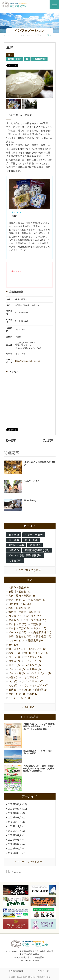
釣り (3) (13, 685)
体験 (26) (14, 550)
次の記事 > (49, 440)
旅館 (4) (13, 677)
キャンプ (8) (42, 653)
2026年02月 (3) (17, 813)
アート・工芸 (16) (19, 628)
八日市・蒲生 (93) (19, 588)
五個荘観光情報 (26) (35, 620)
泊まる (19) (15, 561)
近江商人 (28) (33, 616)
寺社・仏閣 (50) (17, 600)
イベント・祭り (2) (19, 698)
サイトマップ (43, 971)
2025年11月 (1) (17, 826)
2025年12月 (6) (17, 822)
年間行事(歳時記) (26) (37, 550)
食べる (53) (31, 540)
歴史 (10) (14, 645)
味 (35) (27, 604)
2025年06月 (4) (17, 849)
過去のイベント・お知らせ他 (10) (27, 649)
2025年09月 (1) (17, 835)
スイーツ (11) (16, 641)
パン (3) (13, 681)
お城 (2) (26, 690)
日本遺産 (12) (44, 637)
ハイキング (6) (33, 665)
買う (10, 55)
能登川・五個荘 (15, 59)
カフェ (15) (40, 628)
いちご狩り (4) (30, 677)
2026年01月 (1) (17, 818)
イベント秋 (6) (17, 669)
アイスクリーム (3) (33, 681)
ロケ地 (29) (15, 616)
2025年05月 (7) (17, 853)
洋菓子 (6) (14, 665)
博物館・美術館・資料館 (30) (25, 612)
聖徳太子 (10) (36, 641)
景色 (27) (14, 620)
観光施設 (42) (38, 600)
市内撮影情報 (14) (41, 632)
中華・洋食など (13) (20, 637)
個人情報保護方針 (16, 971)
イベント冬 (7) (33, 661)
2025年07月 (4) (17, 844)
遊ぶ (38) (35, 545)
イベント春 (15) (17, 632)
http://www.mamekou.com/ (28, 361)
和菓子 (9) (14, 653)
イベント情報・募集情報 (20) (25, 555)
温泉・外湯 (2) (17, 694)
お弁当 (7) (14, 661)
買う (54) (14, 540)
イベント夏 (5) (17, 673)
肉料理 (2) (41, 690)
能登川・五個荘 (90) (20, 592)
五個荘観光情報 (39, 59)
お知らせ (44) (16, 545)
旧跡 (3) (13, 690)
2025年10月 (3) (17, 831)
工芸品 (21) (37, 624)
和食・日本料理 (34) (20, 608)
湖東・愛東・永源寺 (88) (22, 596)
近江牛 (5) (35, 669)
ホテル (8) (14, 657)
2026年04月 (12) (18, 804)
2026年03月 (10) (18, 809)
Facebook (17, 872)
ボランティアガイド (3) (35, 685)
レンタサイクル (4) (40, 673)
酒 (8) (28, 653)
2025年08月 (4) (17, 840)
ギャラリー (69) (34, 535)
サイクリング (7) (34, 657)
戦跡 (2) (34, 694)
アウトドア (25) (17, 624)
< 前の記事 (10, 440)
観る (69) (14, 535)
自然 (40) (14, 604)
